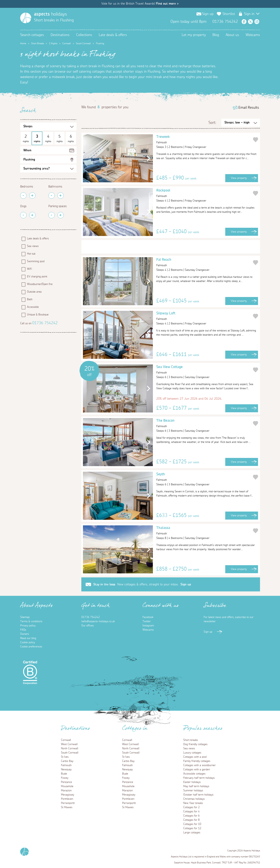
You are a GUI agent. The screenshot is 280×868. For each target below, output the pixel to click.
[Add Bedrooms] (32, 196)
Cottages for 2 (191, 807)
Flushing (29, 160)
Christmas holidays (194, 799)
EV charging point (37, 277)
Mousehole (67, 786)
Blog (216, 35)
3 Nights (53, 43)
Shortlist (229, 14)
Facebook (244, 22)
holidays (50, 14)
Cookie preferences (31, 647)
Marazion (66, 791)
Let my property (194, 35)
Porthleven (67, 799)
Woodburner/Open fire (40, 284)
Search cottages (32, 35)
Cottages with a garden (197, 770)
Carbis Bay (67, 761)
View (239, 178)
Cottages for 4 (191, 812)
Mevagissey (68, 795)
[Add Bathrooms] (61, 196)
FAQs (23, 630)
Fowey (65, 778)
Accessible (33, 307)
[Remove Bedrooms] (23, 196)
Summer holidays (193, 791)
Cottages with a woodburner (199, 765)
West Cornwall (69, 744)
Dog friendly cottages (195, 744)
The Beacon (204, 424)
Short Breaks (38, 43)
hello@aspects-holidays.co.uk (98, 621)
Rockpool (204, 194)
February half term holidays (199, 778)
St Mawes (67, 807)
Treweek (204, 140)
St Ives (65, 757)
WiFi (29, 269)
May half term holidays (196, 786)
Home (23, 43)
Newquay (66, 770)
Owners (25, 634)
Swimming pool (36, 261)
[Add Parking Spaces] (61, 215)
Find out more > (167, 4)
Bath (30, 299)
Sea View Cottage (204, 370)
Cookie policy (28, 642)
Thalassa (204, 531)
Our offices (88, 626)
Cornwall (67, 43)
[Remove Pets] (23, 215)
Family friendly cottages (197, 761)
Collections (84, 35)
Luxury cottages (192, 753)
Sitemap (25, 617)
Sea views (33, 246)
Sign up (208, 14)
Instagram (257, 22)
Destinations (60, 35)
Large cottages (192, 833)
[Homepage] (26, 18)
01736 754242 (45, 323)
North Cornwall (70, 749)
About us (232, 35)
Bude (64, 774)
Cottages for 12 (192, 828)
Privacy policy (28, 626)
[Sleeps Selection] (48, 126)
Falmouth (66, 765)
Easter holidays (192, 782)
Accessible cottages (194, 774)
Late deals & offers (113, 35)
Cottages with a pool (195, 757)
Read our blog (28, 638)
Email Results (249, 108)
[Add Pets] (32, 215)
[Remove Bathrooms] (52, 196)
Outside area (34, 292)
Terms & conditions (31, 621)
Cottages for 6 (191, 816)
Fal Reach (204, 263)
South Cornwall (83, 43)
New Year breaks (193, 803)
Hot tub (31, 254)
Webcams (253, 35)
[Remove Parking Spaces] (52, 215)
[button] (148, 158)
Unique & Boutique (38, 315)
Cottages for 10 (192, 824)
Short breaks (191, 740)
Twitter (250, 22)
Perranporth (68, 803)
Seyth (204, 478)
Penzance (66, 782)
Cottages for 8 (191, 820)
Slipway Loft (204, 317)
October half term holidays (198, 795)
